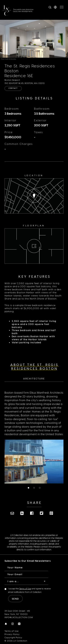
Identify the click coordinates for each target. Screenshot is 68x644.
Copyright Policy (13, 637)
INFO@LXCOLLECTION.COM (19, 617)
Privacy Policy (12, 634)
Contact (13, 88)
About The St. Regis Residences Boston (34, 366)
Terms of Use (12, 631)
